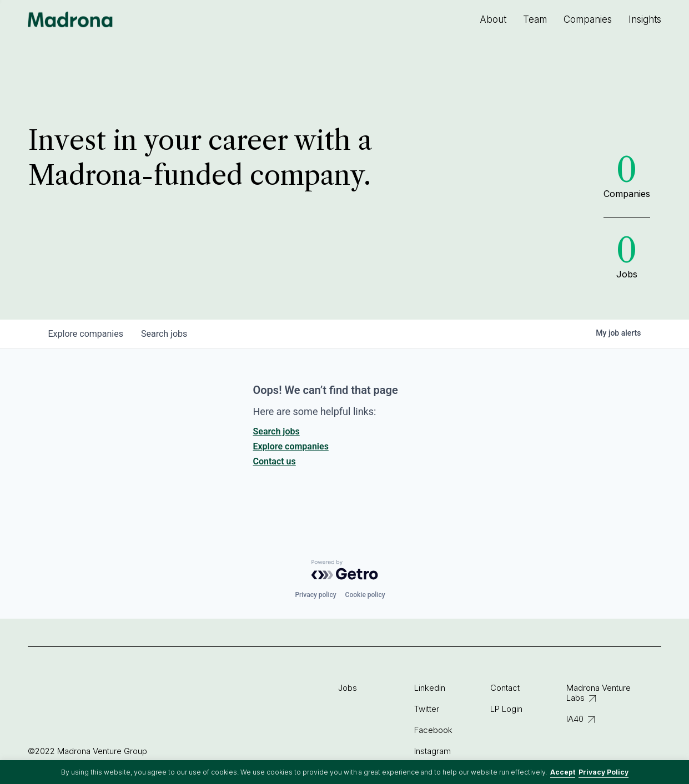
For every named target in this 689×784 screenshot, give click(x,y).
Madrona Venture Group (71, 19)
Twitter (427, 709)
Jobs (348, 688)
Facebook (433, 730)
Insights (645, 19)
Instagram (432, 751)
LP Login (506, 709)
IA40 (575, 719)
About (493, 19)
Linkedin (430, 688)
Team (535, 19)
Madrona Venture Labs (599, 693)
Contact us (275, 461)
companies (86, 334)
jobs (164, 334)
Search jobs (276, 431)
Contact (505, 688)
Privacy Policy (603, 772)
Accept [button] (563, 772)
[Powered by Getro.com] (345, 570)
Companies (588, 19)
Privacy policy (315, 595)
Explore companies (291, 446)
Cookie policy (365, 595)
